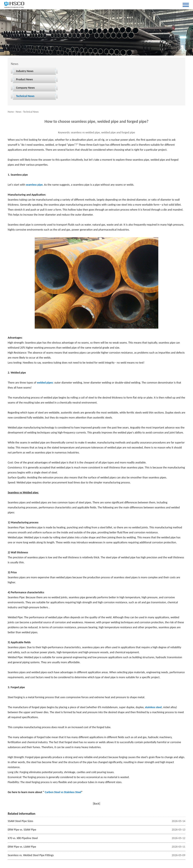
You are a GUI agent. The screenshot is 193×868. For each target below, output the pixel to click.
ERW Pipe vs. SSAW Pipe (22, 830)
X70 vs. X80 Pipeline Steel (23, 838)
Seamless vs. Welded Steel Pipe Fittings (31, 855)
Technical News (25, 96)
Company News (25, 88)
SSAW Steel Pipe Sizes (20, 821)
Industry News (25, 71)
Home (11, 112)
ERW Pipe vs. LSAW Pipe (22, 847)
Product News (24, 79)
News (19, 112)
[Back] (96, 804)
